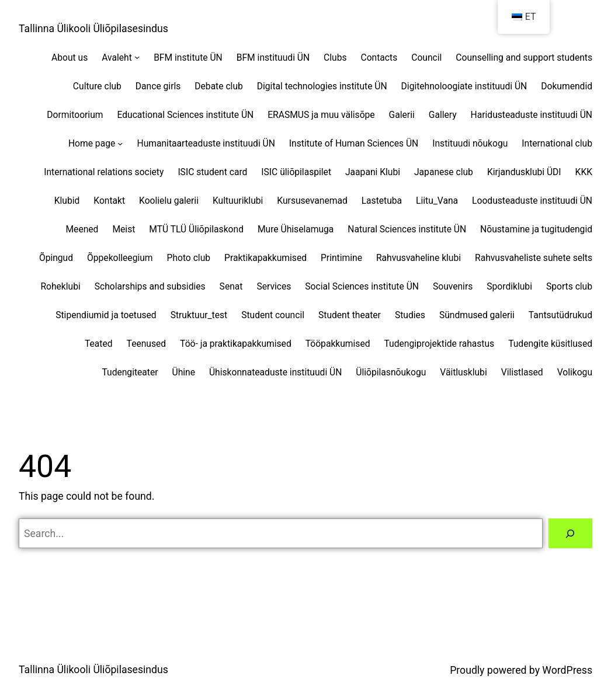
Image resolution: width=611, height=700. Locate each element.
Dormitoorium (75, 115)
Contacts (379, 58)
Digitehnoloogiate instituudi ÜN (464, 86)
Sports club (569, 286)
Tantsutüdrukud (560, 315)
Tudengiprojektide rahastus (440, 344)
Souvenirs (453, 286)
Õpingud (56, 258)
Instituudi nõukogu (470, 143)
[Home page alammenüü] (120, 143)
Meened (82, 229)
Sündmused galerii (477, 315)
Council (426, 58)
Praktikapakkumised (265, 258)
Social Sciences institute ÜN (362, 286)
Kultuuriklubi (238, 201)
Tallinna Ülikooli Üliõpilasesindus (93, 29)
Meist (124, 229)
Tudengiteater (130, 372)
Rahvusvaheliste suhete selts (534, 258)
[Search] (570, 534)
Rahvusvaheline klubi (419, 258)
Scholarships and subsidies (150, 286)
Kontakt (109, 201)
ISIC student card (212, 172)
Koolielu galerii (169, 201)
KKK (584, 172)
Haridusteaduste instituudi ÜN (532, 115)
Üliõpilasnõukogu (391, 372)
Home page (92, 143)
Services (274, 286)
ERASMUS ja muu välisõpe (321, 115)
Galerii (402, 115)
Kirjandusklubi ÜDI (524, 172)
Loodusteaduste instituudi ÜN (532, 201)
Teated (99, 344)
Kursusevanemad (312, 201)
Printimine (341, 258)
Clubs (335, 58)
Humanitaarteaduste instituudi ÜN (206, 143)
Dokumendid (567, 86)
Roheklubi (60, 286)
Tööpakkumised (338, 344)
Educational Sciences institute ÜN (185, 115)
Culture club (97, 86)
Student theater (350, 315)
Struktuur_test (199, 315)
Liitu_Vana (437, 201)
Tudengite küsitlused (550, 344)
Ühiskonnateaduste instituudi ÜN (275, 372)
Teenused (147, 344)
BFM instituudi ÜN (273, 58)
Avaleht (117, 58)
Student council (273, 315)
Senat (231, 286)
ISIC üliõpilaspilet (296, 172)
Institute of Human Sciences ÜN (354, 143)
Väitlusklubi (463, 372)
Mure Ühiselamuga (296, 229)
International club (557, 143)
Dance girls (158, 86)
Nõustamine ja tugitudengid (536, 229)
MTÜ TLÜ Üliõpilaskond (196, 229)
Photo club (189, 258)
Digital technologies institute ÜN (322, 86)
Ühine (184, 372)
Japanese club (444, 172)
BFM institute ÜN (188, 58)
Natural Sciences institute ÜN (407, 229)
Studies (410, 315)
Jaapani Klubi (373, 172)
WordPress (567, 670)
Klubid (67, 201)
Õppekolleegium (120, 258)
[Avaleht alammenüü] (137, 57)
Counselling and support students (524, 58)
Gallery (443, 115)
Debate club (218, 86)
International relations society (104, 172)
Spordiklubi (509, 286)
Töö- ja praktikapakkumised (236, 344)
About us (70, 58)
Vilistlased (522, 372)
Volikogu (575, 372)
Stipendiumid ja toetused (106, 315)
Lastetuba (382, 201)
